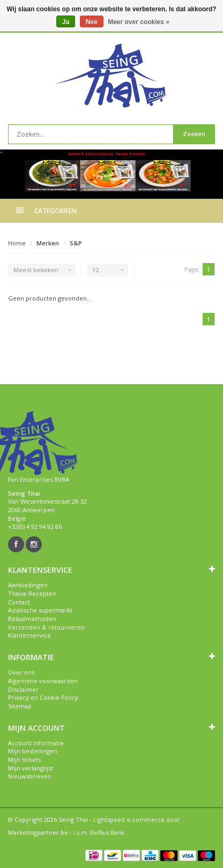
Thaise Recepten (32, 593)
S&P (76, 243)
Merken (48, 243)
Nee (92, 22)
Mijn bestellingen (33, 751)
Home (17, 243)
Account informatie (36, 743)
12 (95, 270)
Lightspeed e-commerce (129, 820)
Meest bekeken (36, 270)
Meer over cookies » (139, 22)
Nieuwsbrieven (30, 776)
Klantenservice (29, 635)
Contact (19, 602)
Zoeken (194, 134)
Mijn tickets (24, 759)
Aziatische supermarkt (40, 610)
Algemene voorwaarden (43, 681)
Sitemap (20, 706)
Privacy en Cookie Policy (43, 697)
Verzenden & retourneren (46, 627)
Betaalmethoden (32, 619)
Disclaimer (23, 689)
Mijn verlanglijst (31, 768)
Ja (66, 22)
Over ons (21, 672)
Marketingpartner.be (38, 832)
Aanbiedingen (28, 585)
